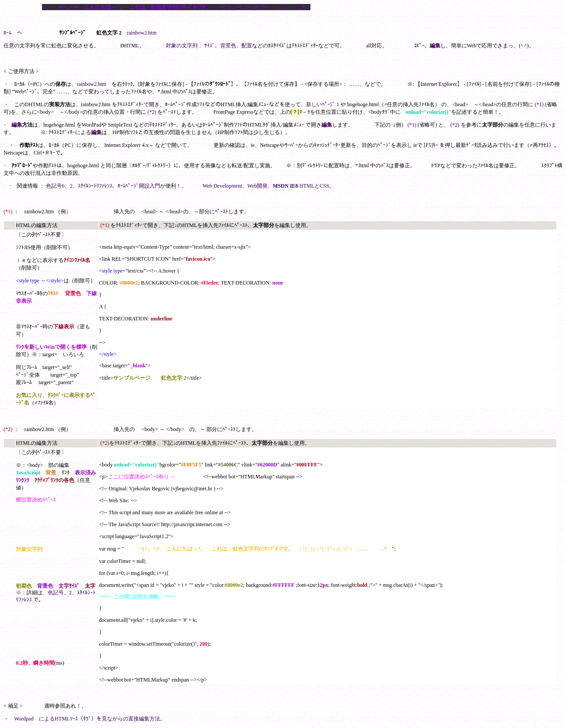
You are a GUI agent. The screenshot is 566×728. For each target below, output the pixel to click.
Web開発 (257, 186)
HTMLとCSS (314, 186)
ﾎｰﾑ (8, 33)
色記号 (56, 593)
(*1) (539, 104)
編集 (435, 46)
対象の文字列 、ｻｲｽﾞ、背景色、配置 (209, 46)
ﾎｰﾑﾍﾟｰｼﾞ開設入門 (139, 186)
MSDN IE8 (285, 186)
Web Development (222, 186)
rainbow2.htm (142, 33)
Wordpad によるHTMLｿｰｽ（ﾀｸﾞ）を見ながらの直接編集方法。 (90, 719)
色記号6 (55, 186)
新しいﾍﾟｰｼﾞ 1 (323, 104)
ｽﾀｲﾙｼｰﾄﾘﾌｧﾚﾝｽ (95, 186)
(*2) (152, 112)
